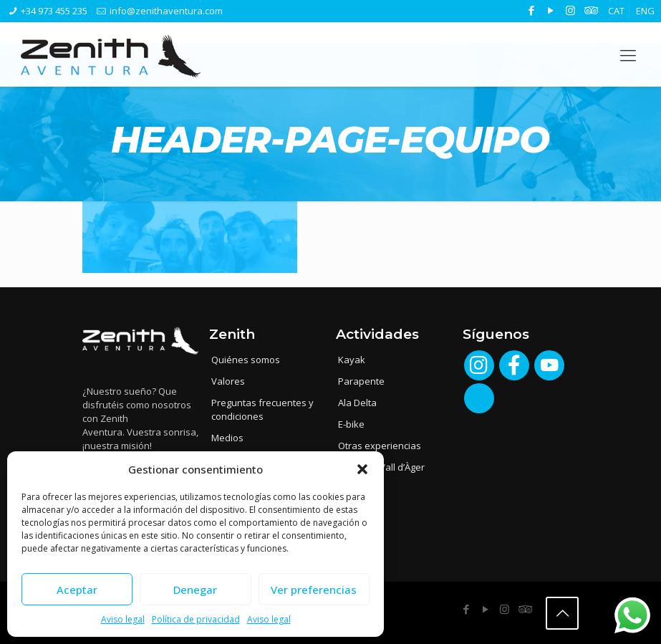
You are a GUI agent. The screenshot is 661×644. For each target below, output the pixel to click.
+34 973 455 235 (54, 11)
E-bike (351, 424)
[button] (362, 469)
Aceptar (77, 590)
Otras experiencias (380, 446)
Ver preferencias (314, 590)
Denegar (195, 590)
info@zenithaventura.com (166, 11)
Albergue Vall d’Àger (381, 467)
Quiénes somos (246, 360)
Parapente (361, 381)
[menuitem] (616, 11)
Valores (228, 381)
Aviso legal (123, 619)
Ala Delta (357, 403)
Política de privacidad (196, 619)
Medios (227, 438)
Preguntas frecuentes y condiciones (262, 409)
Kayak (352, 360)
